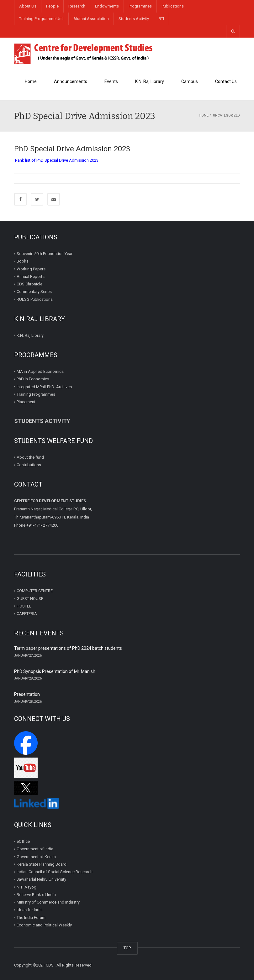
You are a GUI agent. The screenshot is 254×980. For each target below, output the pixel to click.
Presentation (27, 694)
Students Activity (134, 19)
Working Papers (31, 269)
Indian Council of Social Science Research (55, 872)
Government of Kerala (36, 857)
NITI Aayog (26, 887)
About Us (28, 6)
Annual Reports (31, 276)
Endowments (107, 6)
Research (77, 6)
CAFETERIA (27, 614)
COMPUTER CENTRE (35, 591)
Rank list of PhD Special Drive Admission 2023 (57, 160)
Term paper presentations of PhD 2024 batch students (68, 648)
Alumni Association (91, 19)
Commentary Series (34, 292)
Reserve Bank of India (36, 895)
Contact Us (226, 81)
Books (23, 261)
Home (31, 81)
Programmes (140, 6)
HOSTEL (24, 606)
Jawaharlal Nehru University (41, 879)
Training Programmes (36, 394)
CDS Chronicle (29, 284)
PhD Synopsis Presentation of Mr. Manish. (55, 671)
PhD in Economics (33, 379)
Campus (190, 81)
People (52, 6)
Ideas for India (30, 910)
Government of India (35, 849)
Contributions (29, 465)
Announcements (71, 81)
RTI (161, 19)
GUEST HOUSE (30, 598)
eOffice (23, 841)
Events (111, 81)
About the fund (30, 457)
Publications (173, 6)
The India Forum (31, 917)
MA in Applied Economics (40, 371)
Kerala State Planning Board (42, 864)
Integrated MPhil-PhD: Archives (44, 386)
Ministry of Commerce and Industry (48, 902)
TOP (127, 948)
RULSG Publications (35, 299)
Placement (26, 402)
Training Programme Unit (41, 19)
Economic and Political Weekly (44, 925)
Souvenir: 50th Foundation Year (45, 254)
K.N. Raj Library (150, 81)
